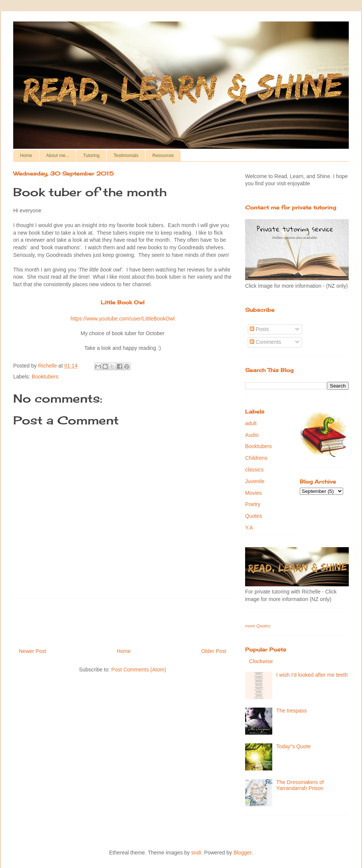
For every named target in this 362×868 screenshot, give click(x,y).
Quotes (254, 516)
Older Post (214, 651)
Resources (163, 156)
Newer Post (32, 651)
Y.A (249, 528)
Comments (265, 342)
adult (251, 423)
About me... (58, 156)
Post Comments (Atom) (139, 670)
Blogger (242, 853)
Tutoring (91, 156)
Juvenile (255, 481)
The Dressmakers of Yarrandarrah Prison (300, 785)
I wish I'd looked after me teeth (312, 675)
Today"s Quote (294, 746)
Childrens (256, 458)
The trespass (292, 711)
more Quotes (258, 626)
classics (254, 470)
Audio (252, 435)
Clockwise (261, 661)
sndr (196, 853)
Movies (253, 493)
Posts (259, 329)
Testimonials (126, 156)
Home (26, 156)
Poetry (253, 504)
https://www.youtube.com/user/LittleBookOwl (123, 319)
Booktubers (45, 377)
